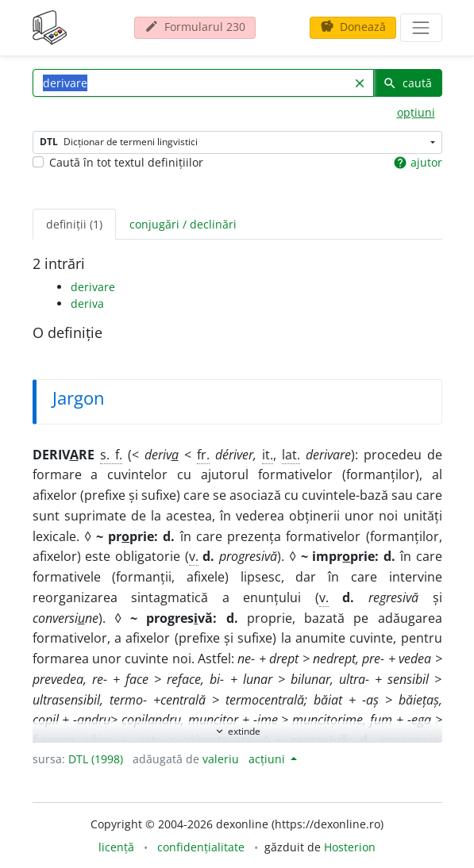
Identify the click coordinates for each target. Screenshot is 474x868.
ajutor (418, 163)
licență (116, 847)
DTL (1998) (96, 759)
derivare (93, 287)
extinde (237, 731)
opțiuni (416, 112)
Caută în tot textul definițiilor (126, 162)
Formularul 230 (195, 27)
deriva (87, 303)
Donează (353, 27)
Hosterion (350, 847)
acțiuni (268, 759)
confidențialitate (201, 847)
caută (407, 83)
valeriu (221, 759)
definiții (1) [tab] (74, 224)
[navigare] (421, 28)
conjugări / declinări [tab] (183, 224)
